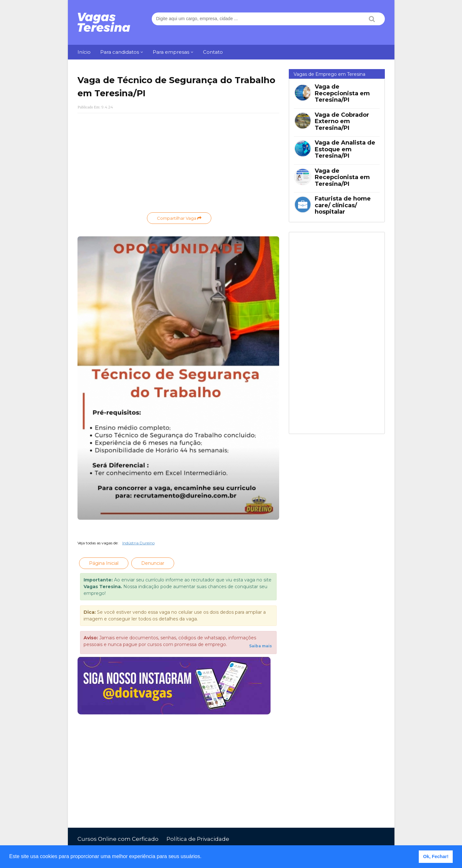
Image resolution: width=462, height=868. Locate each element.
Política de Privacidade (198, 839)
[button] (204, 857)
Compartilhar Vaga (179, 218)
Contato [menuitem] (213, 52)
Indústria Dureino (138, 543)
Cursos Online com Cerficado (118, 839)
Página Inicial (104, 563)
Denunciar (153, 563)
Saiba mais (260, 646)
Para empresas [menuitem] (171, 52)
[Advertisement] (178, 164)
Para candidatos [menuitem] (120, 52)
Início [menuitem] (84, 52)
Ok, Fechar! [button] (436, 856)
